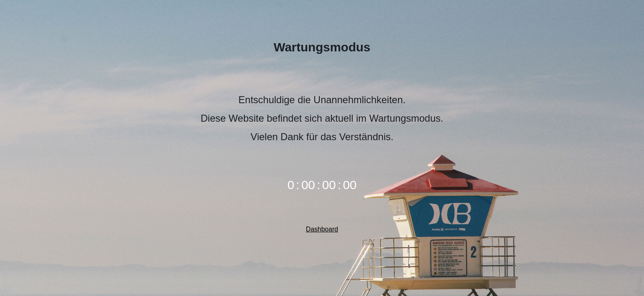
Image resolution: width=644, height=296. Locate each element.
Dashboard (322, 229)
